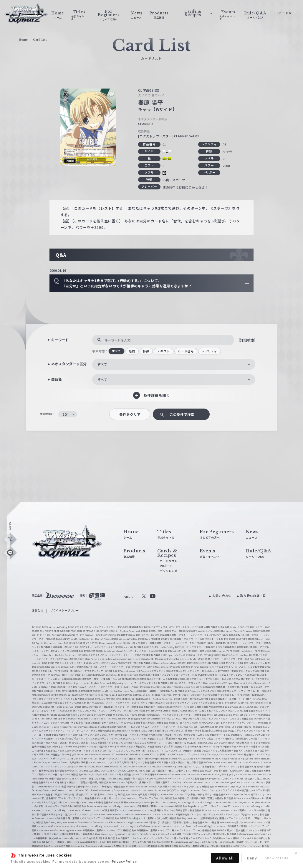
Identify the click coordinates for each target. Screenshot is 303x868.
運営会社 (38, 610)
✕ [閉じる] (296, 853)
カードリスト (169, 561)
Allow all (225, 858)
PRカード (166, 566)
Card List (40, 40)
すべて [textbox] (102, 364)
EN (289, 13)
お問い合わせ (222, 596)
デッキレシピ (169, 571)
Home (23, 40)
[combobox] (174, 364)
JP (279, 13)
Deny (252, 858)
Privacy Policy (124, 861)
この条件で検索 (182, 414)
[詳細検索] (247, 340)
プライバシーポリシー (64, 610)
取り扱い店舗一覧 (253, 596)
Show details (276, 858)
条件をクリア (130, 414)
